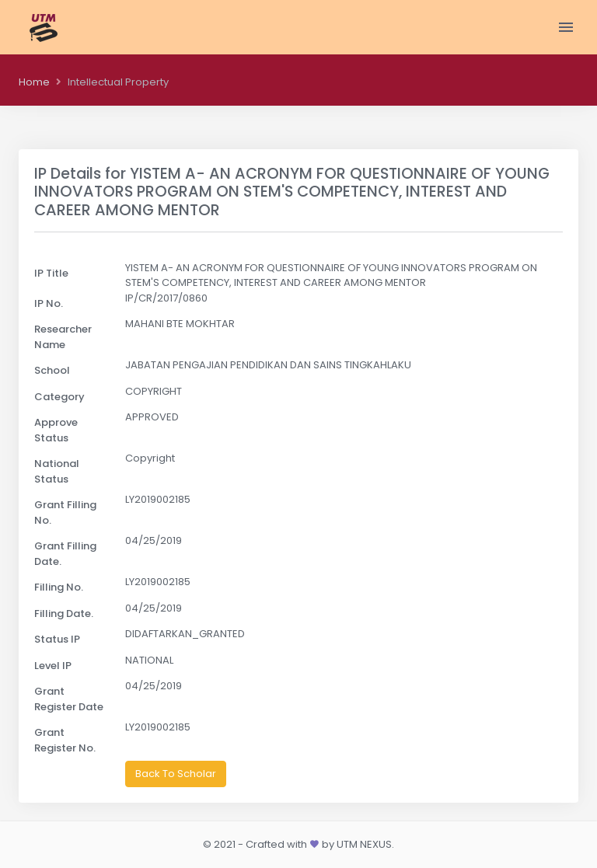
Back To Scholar (176, 774)
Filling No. (59, 587)
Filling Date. (64, 614)
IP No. (49, 303)
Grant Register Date (69, 699)
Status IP (57, 639)
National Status (57, 471)
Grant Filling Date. (65, 554)
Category (59, 397)
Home (34, 82)
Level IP (53, 666)
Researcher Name (63, 337)
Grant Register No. (65, 740)
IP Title (51, 273)
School (52, 370)
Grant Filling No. (65, 512)
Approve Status (56, 430)
